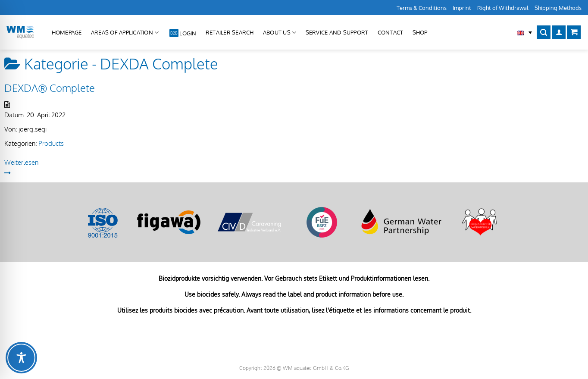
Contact (391, 32)
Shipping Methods (558, 8)
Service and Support (337, 32)
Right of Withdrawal (503, 8)
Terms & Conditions (422, 8)
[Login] (559, 33)
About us (280, 33)
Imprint (462, 8)
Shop (420, 32)
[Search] (544, 33)
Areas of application (125, 33)
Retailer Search (230, 32)
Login (188, 33)
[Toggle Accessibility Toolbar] (21, 358)
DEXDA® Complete (50, 88)
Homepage (67, 32)
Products (51, 143)
